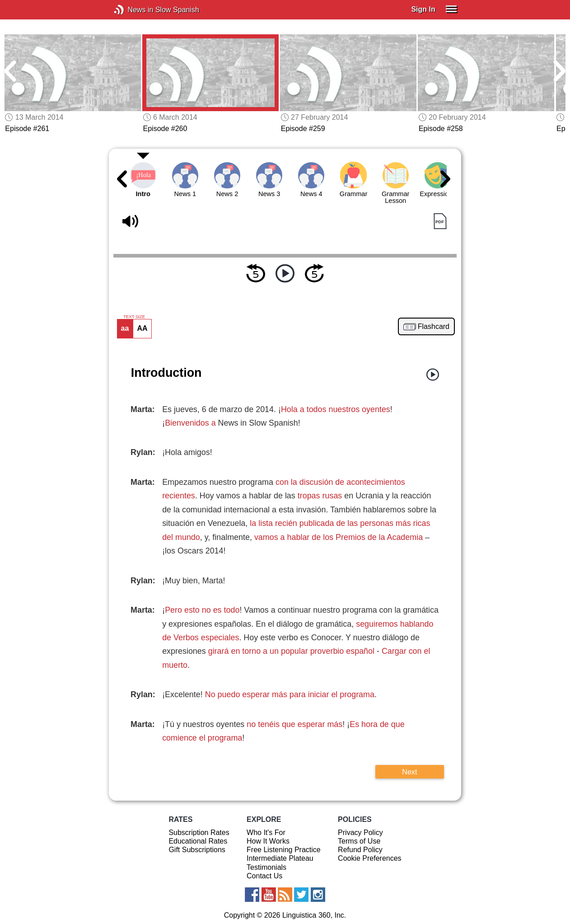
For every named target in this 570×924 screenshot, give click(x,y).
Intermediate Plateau (280, 858)
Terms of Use (359, 841)
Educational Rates (198, 841)
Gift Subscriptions (197, 850)
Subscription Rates (199, 833)
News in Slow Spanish (133, 10)
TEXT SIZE (134, 317)
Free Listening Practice (284, 850)
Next (409, 772)
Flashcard (434, 327)
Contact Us (264, 876)
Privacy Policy (360, 833)
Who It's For (266, 833)
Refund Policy (360, 850)
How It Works (268, 841)
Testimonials (266, 867)
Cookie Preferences (370, 858)
